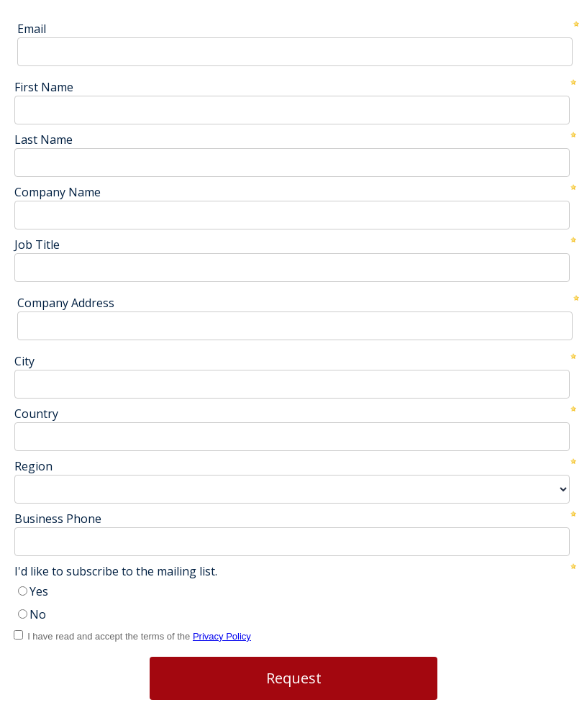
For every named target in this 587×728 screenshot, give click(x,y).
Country (36, 414)
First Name (44, 87)
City (24, 361)
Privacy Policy (222, 636)
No (38, 614)
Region (33, 466)
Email (32, 29)
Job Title (37, 245)
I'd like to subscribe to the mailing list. (116, 571)
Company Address (66, 303)
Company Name (58, 192)
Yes (39, 591)
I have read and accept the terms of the (139, 636)
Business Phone (58, 519)
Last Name (44, 140)
